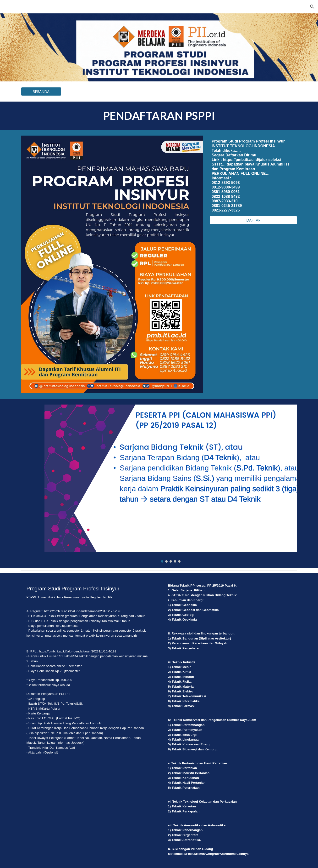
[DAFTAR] (253, 220)
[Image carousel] (171, 484)
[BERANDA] (41, 91)
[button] (312, 7)
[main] (159, 116)
